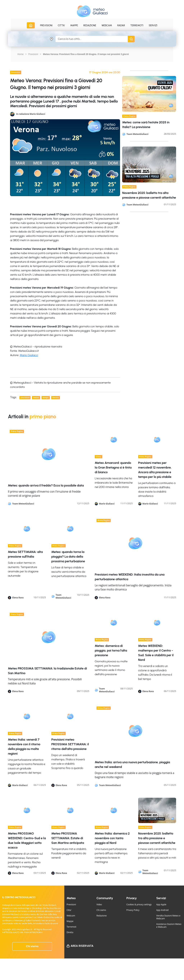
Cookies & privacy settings (139, 904)
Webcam (107, 25)
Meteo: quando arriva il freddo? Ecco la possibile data (46, 485)
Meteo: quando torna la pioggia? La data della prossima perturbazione (68, 557)
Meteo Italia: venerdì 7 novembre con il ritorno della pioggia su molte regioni (24, 747)
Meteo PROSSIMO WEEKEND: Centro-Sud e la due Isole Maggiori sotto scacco (27, 840)
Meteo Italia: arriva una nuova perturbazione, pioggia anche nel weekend (132, 764)
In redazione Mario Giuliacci (31, 114)
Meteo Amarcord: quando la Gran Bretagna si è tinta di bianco (113, 467)
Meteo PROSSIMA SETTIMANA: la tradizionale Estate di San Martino (47, 671)
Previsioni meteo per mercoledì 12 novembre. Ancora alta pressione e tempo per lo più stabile (155, 470)
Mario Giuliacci (29, 355)
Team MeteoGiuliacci (137, 134)
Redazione (102, 916)
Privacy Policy (133, 910)
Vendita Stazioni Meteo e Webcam (168, 917)
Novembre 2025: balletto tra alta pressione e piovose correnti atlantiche (157, 838)
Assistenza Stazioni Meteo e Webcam (169, 925)
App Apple (161, 904)
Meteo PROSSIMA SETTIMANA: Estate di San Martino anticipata (68, 838)
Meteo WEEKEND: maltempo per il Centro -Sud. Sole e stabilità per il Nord (156, 653)
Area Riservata (82, 946)
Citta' (69, 910)
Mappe (70, 921)
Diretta (70, 932)
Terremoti (71, 927)
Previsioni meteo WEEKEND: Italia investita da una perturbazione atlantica (130, 577)
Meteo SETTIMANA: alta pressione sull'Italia (25, 554)
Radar (121, 25)
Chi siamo (32, 946)
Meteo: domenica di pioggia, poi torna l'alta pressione (111, 650)
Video (99, 904)
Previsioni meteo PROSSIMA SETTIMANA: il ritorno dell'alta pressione (70, 744)
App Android (162, 910)
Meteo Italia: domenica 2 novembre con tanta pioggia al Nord (112, 838)
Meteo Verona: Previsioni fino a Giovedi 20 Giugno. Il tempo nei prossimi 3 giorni (86, 54)
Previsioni (33, 54)
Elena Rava (18, 598)
